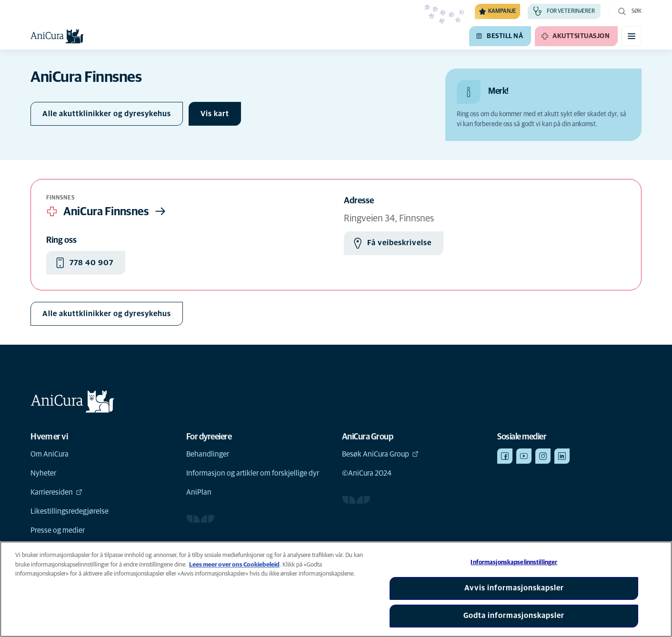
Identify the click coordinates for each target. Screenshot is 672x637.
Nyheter (43, 473)
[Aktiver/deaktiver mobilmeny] (632, 36)
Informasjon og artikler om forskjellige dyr (253, 473)
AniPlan (199, 492)
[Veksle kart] (215, 114)
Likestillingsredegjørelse (70, 511)
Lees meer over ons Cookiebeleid (234, 565)
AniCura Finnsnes (107, 211)
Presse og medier (58, 530)
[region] (336, 589)
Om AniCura (50, 454)
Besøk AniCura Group (380, 454)
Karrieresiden (56, 492)
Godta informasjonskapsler (514, 616)
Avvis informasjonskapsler (514, 588)
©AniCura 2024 (367, 473)
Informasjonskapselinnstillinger (514, 562)
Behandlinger (208, 454)
